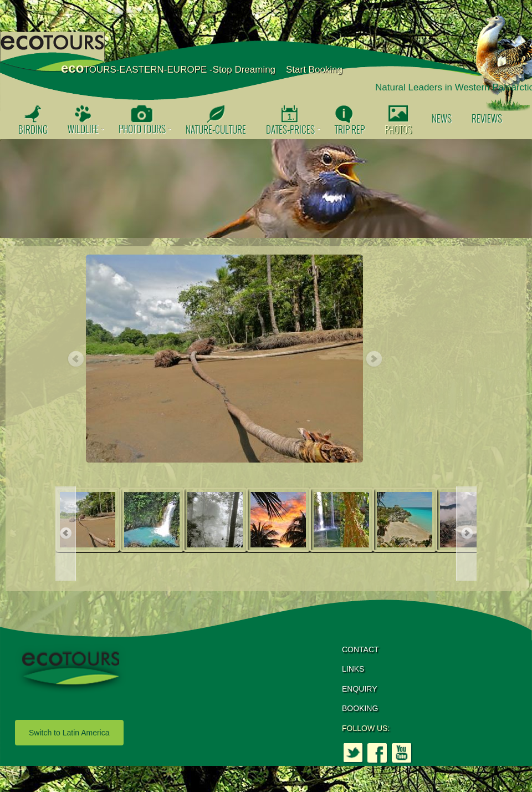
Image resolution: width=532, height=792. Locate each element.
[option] (266, 189)
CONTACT (360, 649)
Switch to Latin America (69, 733)
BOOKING (360, 708)
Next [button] (374, 359)
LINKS (353, 669)
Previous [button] (75, 359)
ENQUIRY (360, 689)
